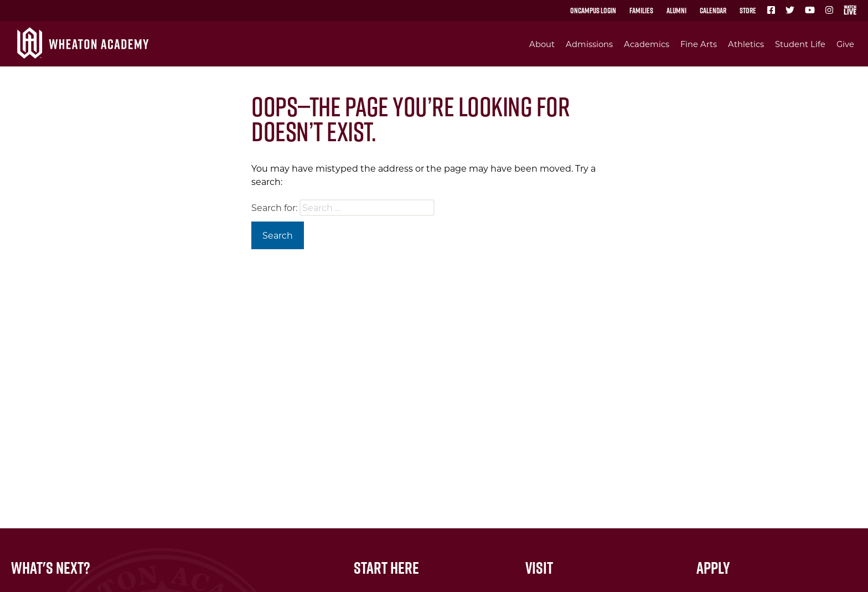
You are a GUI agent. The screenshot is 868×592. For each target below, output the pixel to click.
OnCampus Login (593, 11)
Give (845, 44)
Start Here (386, 568)
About (542, 44)
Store (748, 11)
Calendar (713, 11)
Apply (713, 568)
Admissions (589, 44)
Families (641, 11)
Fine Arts (699, 44)
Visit (539, 568)
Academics (647, 44)
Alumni (676, 11)
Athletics (746, 44)
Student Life (800, 44)
